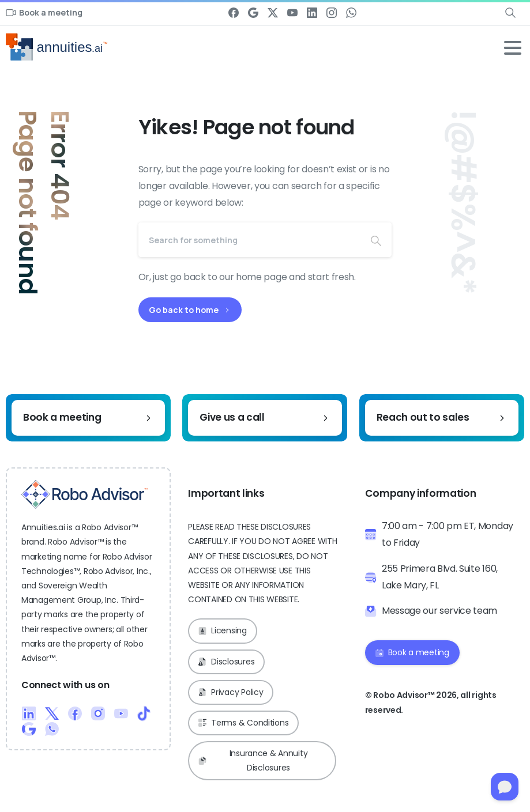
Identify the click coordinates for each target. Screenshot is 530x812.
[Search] (250, 240)
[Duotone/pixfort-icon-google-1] (29, 728)
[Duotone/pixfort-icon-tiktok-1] (144, 713)
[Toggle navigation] (513, 48)
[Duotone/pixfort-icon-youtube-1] (121, 713)
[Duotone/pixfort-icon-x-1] (52, 713)
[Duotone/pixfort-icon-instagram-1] (98, 713)
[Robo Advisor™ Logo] (84, 494)
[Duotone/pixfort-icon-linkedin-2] (29, 713)
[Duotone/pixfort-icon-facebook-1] (75, 713)
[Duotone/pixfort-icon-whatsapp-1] (52, 728)
